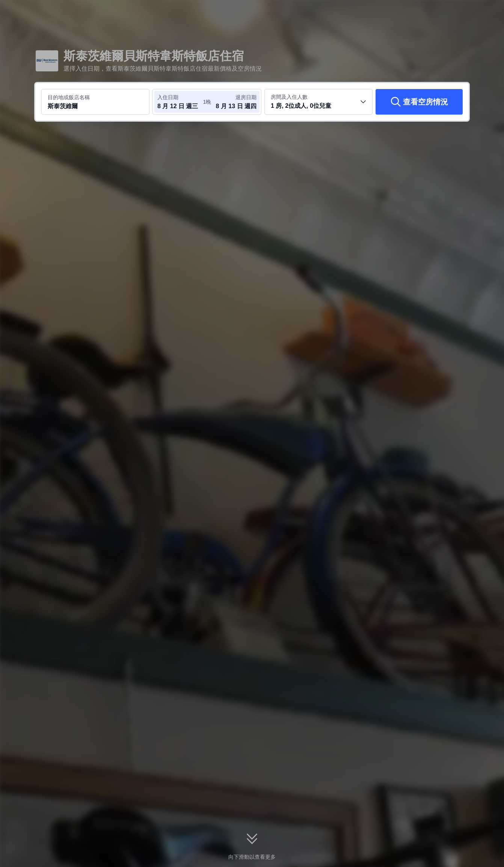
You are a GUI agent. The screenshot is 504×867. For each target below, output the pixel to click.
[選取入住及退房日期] (180, 102)
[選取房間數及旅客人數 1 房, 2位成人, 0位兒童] (318, 102)
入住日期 (168, 97)
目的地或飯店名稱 (69, 97)
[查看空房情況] (419, 102)
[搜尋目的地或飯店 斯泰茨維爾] (95, 102)
